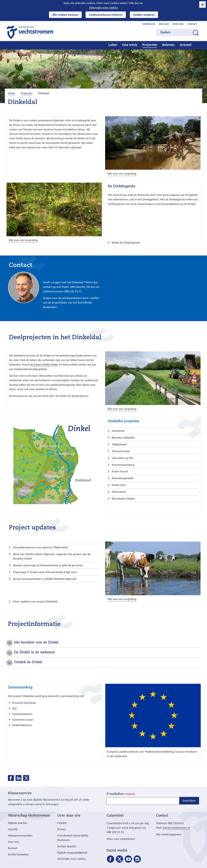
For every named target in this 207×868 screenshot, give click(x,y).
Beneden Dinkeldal (123, 438)
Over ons (178, 24)
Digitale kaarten (17, 823)
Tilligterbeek (119, 444)
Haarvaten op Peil (122, 458)
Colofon (62, 823)
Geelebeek (118, 431)
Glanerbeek (119, 492)
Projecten (150, 45)
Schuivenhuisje (121, 451)
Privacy (62, 829)
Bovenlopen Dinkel (123, 498)
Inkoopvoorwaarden (20, 835)
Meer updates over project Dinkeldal (34, 602)
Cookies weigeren (144, 15)
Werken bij (149, 24)
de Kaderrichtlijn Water (44, 365)
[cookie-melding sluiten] (202, 5)
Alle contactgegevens (169, 834)
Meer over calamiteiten (121, 839)
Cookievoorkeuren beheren (106, 15)
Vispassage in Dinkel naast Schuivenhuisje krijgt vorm (45, 572)
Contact (192, 24)
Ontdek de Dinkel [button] (28, 662)
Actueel (186, 45)
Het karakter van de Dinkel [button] (36, 643)
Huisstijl (13, 829)
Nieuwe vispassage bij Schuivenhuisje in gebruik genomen (48, 565)
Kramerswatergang (123, 465)
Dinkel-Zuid (119, 485)
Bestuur (164, 24)
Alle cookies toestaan (65, 15)
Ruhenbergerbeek (123, 478)
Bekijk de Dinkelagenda (126, 243)
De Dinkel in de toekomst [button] (34, 653)
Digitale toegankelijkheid (72, 853)
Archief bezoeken (18, 854)
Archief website (67, 846)
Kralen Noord (120, 471)
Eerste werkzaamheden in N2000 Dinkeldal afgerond (45, 579)
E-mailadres (121, 794)
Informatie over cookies (104, 8)
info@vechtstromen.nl (176, 828)
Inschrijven (189, 801)
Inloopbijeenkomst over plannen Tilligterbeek (40, 547)
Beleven (168, 45)
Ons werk (130, 45)
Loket (113, 45)
